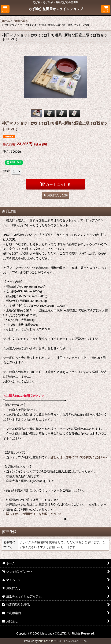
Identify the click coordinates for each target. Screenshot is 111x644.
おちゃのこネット (48, 641)
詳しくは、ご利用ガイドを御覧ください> (34, 514)
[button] (5, 9)
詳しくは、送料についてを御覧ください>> (79, 457)
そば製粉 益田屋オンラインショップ (55, 9)
